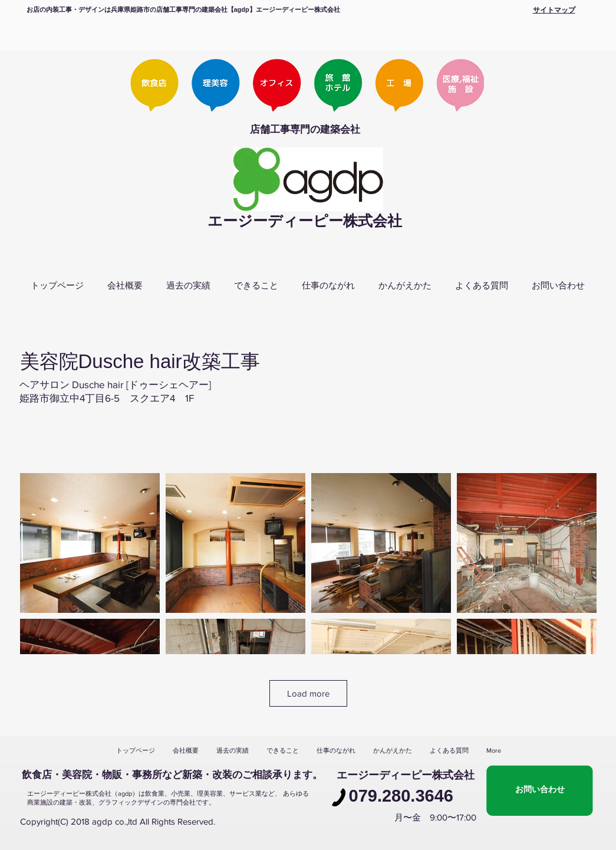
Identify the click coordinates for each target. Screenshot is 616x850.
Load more (308, 693)
